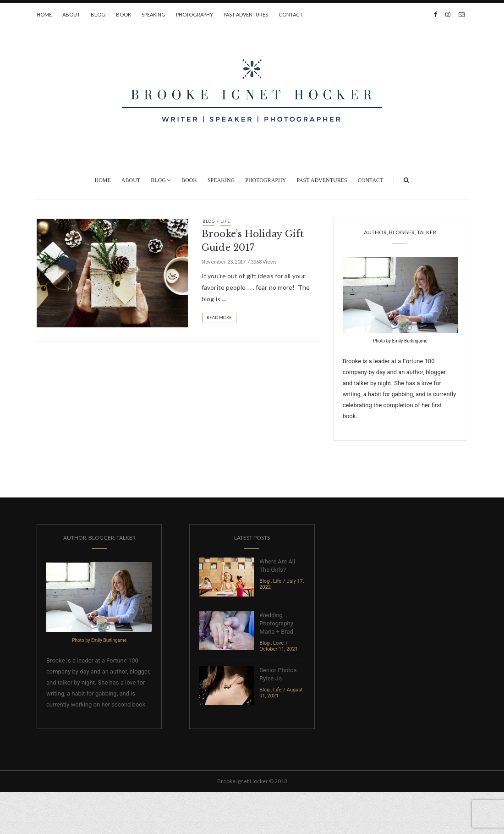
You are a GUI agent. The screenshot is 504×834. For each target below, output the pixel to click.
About (71, 14)
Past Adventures (246, 14)
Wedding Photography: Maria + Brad (277, 623)
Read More (219, 318)
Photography (194, 14)
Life (225, 221)
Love (278, 643)
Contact (291, 14)
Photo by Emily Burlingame (400, 341)
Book (123, 14)
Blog (98, 14)
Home (44, 14)
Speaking (153, 14)
